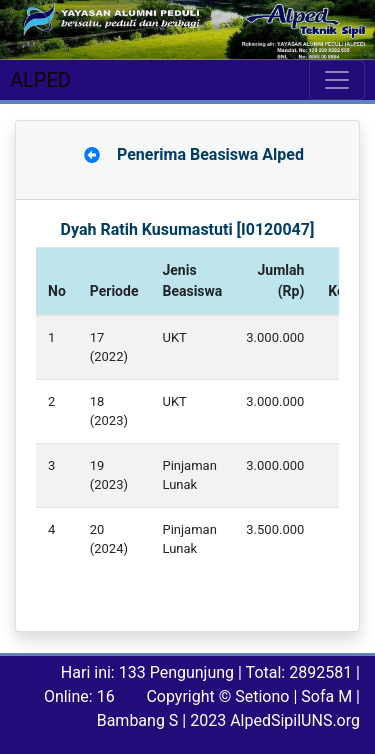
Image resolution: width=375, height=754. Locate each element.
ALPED (40, 80)
